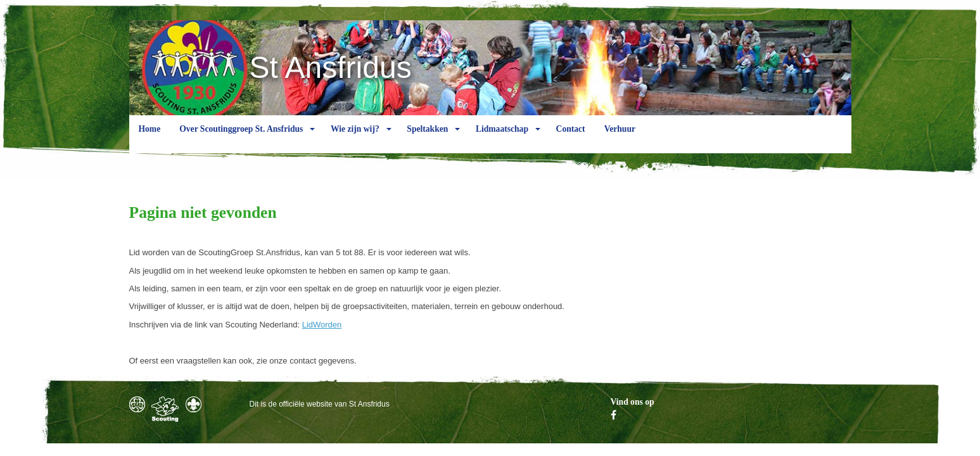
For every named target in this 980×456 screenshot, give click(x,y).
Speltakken (427, 139)
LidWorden (322, 325)
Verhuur (620, 139)
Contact (571, 139)
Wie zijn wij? (355, 139)
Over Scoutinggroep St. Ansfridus (241, 139)
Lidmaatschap (502, 139)
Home (150, 139)
